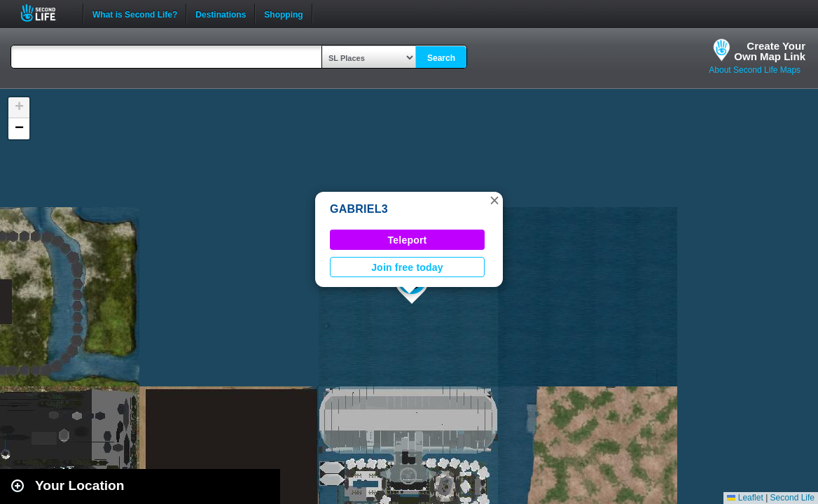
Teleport (408, 240)
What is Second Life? (135, 13)
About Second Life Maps (755, 70)
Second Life (46, 13)
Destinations (221, 13)
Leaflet (745, 498)
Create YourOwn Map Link (770, 51)
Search (441, 58)
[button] (494, 200)
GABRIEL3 (359, 209)
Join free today (407, 267)
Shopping (283, 13)
